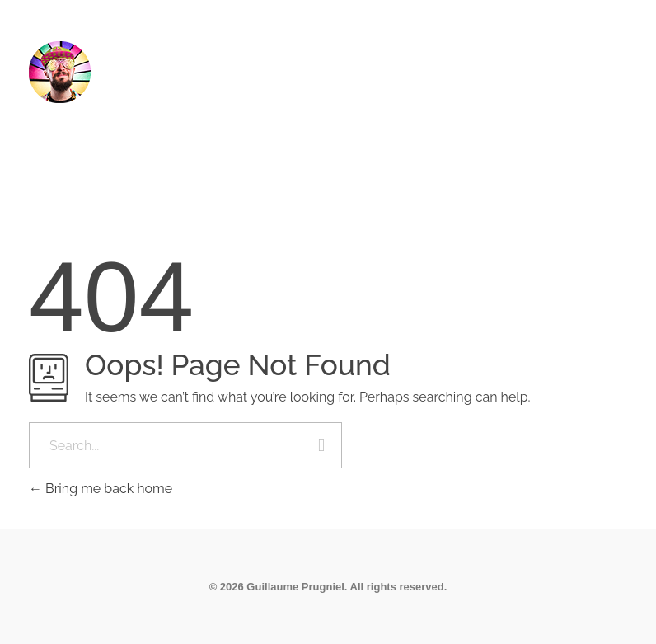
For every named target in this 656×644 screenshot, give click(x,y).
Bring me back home (101, 489)
